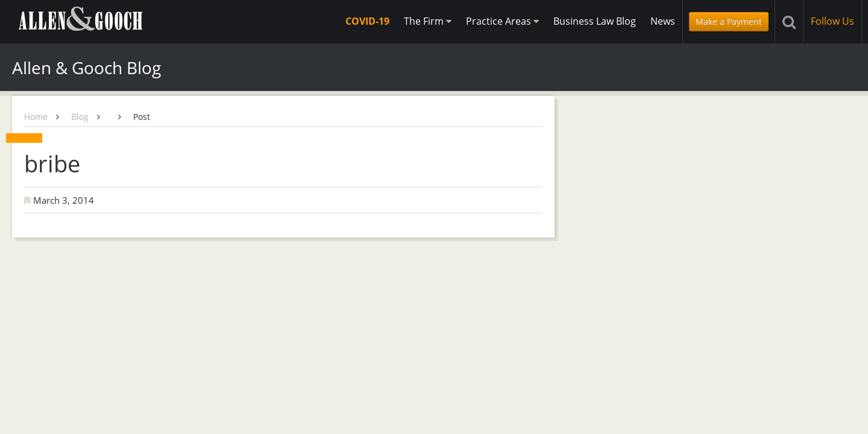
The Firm (428, 21)
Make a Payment (729, 21)
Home (36, 117)
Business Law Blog (595, 21)
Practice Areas (502, 21)
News (663, 21)
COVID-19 (367, 21)
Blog (80, 117)
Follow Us (832, 21)
